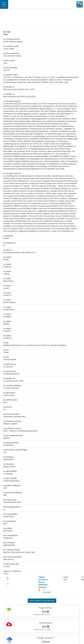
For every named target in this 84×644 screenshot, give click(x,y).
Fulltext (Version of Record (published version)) (43, 582)
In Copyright (47, 591)
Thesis (6, 574)
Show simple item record (42, 601)
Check (46, 642)
